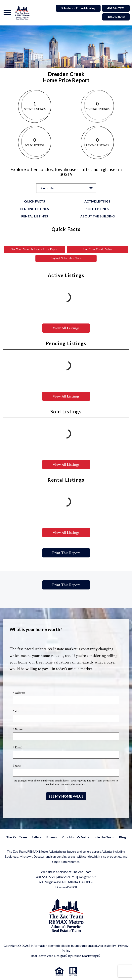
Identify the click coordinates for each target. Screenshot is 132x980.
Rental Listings (35, 216)
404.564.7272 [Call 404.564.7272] (116, 8)
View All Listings (66, 328)
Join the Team (104, 837)
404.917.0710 (67, 877)
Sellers (37, 837)
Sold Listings (97, 209)
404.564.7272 (46, 877)
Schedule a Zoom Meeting (78, 8)
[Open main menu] (7, 13)
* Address (19, 693)
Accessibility (107, 945)
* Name (18, 729)
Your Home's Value (75, 837)
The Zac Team (17, 837)
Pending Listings (35, 209)
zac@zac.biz (87, 877)
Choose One (47, 188)
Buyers (52, 837)
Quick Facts (35, 201)
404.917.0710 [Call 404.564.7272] (116, 17)
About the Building (97, 216)
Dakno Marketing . (86, 956)
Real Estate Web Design (49, 956)
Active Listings (97, 201)
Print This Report (66, 553)
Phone (17, 766)
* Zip (16, 711)
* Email (18, 748)
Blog (122, 837)
